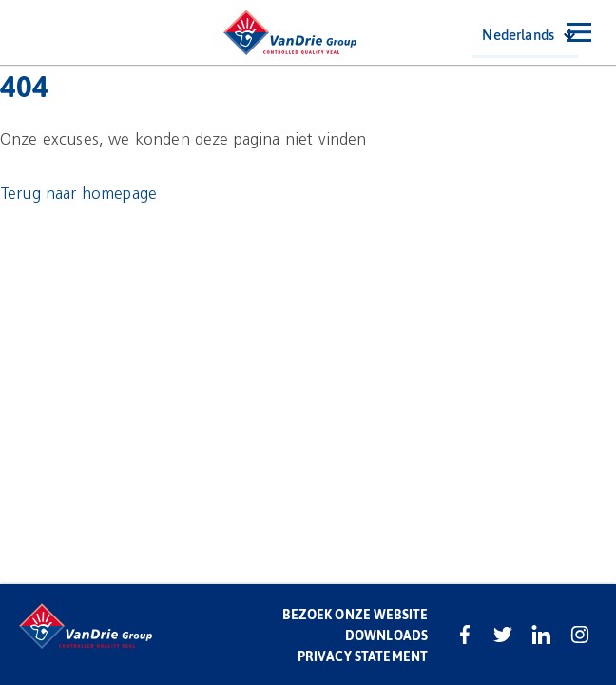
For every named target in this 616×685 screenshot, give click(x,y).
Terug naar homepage (78, 194)
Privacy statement (363, 656)
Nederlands (518, 34)
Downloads (386, 635)
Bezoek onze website (355, 614)
